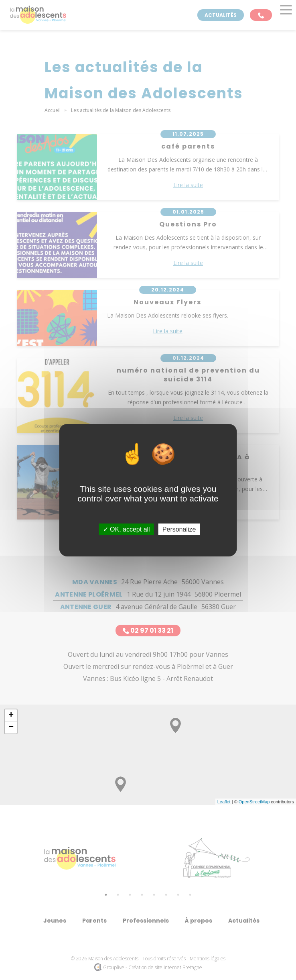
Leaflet (224, 802)
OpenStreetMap (254, 802)
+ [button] (11, 715)
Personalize (179, 529)
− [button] (11, 727)
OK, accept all (127, 529)
